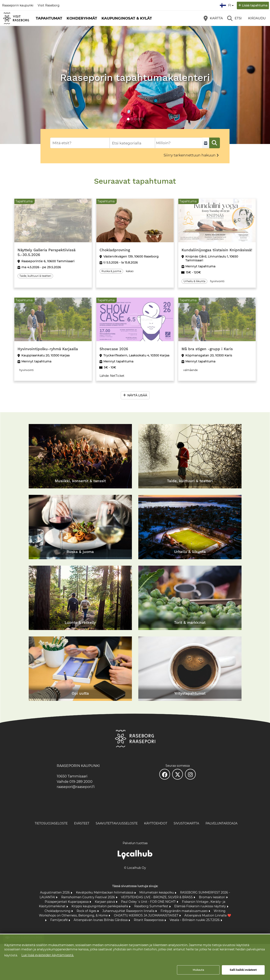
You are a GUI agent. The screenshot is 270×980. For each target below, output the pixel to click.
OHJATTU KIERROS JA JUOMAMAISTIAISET (147, 915)
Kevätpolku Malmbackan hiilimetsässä (105, 892)
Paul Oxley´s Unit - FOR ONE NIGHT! (149, 902)
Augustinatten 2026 (55, 892)
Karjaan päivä (105, 902)
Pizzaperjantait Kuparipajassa (67, 902)
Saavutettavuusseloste (117, 823)
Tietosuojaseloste (51, 823)
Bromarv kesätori (213, 897)
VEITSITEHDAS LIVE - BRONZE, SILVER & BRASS (157, 897)
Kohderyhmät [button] (82, 18)
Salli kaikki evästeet (243, 970)
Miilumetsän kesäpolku (157, 892)
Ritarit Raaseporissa (149, 920)
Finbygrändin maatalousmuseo (185, 911)
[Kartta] (213, 18)
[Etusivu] (16, 18)
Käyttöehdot (156, 823)
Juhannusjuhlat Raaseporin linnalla (129, 911)
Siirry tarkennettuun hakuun (190, 155)
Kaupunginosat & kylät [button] (127, 18)
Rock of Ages (87, 911)
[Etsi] (234, 18)
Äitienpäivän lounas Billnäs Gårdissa (101, 920)
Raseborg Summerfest (152, 906)
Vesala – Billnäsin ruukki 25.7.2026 (195, 920)
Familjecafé (59, 920)
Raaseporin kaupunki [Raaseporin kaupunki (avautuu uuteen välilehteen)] (18, 5)
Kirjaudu (257, 18)
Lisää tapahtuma (255, 5)
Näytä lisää (137, 395)
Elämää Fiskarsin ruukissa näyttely (201, 906)
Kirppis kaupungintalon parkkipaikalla (100, 906)
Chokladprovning (58, 911)
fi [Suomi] (227, 5)
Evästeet (82, 823)
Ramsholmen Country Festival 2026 (89, 897)
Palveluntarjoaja (222, 823)
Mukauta (198, 970)
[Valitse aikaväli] (206, 143)
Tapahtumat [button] (49, 18)
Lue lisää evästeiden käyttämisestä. (48, 955)
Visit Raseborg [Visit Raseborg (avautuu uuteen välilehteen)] (49, 5)
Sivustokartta (186, 823)
